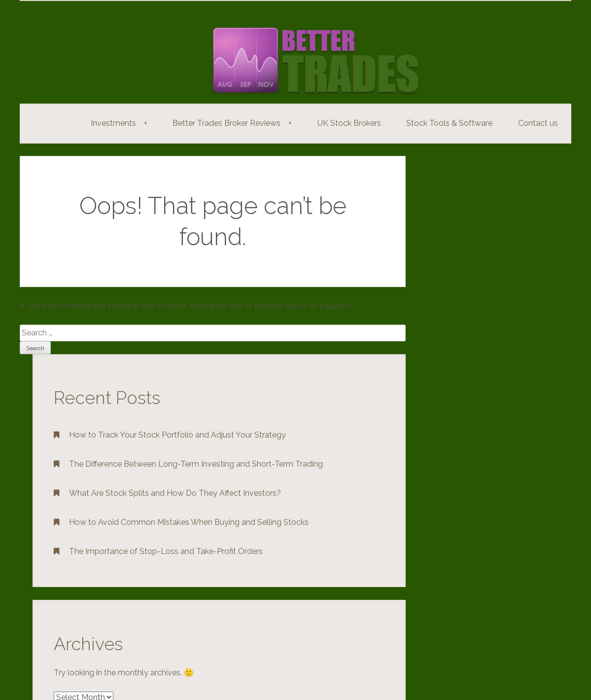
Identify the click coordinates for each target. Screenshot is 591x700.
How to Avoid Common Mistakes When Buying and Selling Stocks (189, 522)
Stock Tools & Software (449, 123)
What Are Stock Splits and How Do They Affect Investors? (175, 493)
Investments (121, 123)
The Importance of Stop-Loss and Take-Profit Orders (166, 551)
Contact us (538, 123)
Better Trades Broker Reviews (234, 123)
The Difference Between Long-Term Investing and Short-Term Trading (196, 464)
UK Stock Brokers (349, 123)
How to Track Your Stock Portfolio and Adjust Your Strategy (177, 435)
